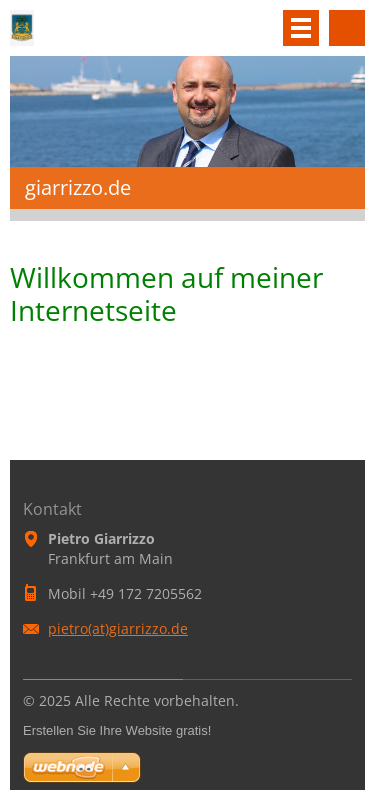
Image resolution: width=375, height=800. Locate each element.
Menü (301, 28)
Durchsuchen (347, 28)
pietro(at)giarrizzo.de (118, 628)
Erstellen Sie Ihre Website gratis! (117, 730)
